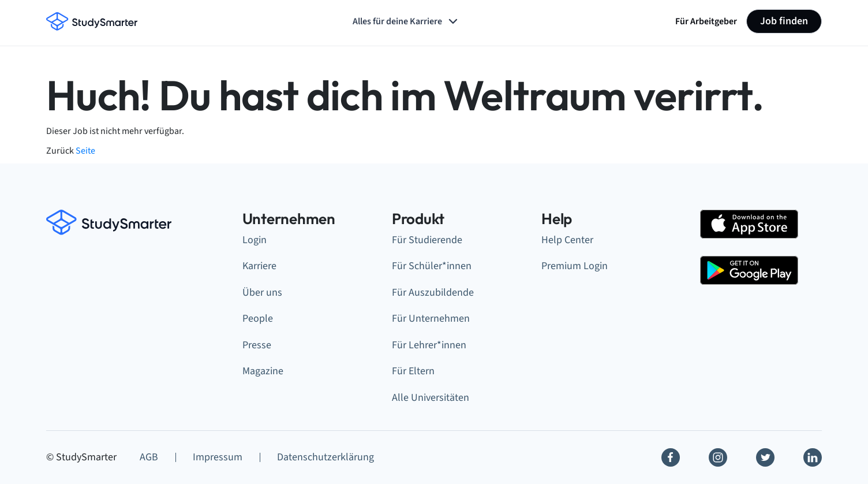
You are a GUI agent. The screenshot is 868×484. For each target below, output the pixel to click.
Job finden (784, 21)
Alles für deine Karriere (406, 21)
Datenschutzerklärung (325, 457)
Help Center (567, 240)
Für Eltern (413, 371)
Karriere (259, 266)
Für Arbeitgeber (706, 21)
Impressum (218, 457)
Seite (85, 151)
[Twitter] (765, 457)
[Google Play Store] (749, 270)
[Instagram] (718, 457)
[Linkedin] (813, 457)
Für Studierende (427, 240)
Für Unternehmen (431, 319)
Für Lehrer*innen (429, 345)
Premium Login (575, 266)
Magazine (263, 371)
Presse (257, 345)
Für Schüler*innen (432, 266)
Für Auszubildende (433, 293)
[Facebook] (671, 457)
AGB (149, 457)
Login (255, 240)
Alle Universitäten (431, 398)
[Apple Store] (749, 224)
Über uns (262, 293)
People (258, 319)
